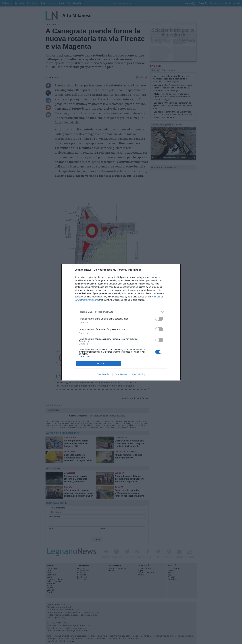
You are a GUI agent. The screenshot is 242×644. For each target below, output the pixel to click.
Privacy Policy (138, 374)
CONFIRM (99, 363)
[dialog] (121, 322)
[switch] (159, 319)
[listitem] (121, 312)
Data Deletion (103, 374)
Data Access (121, 374)
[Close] (174, 270)
